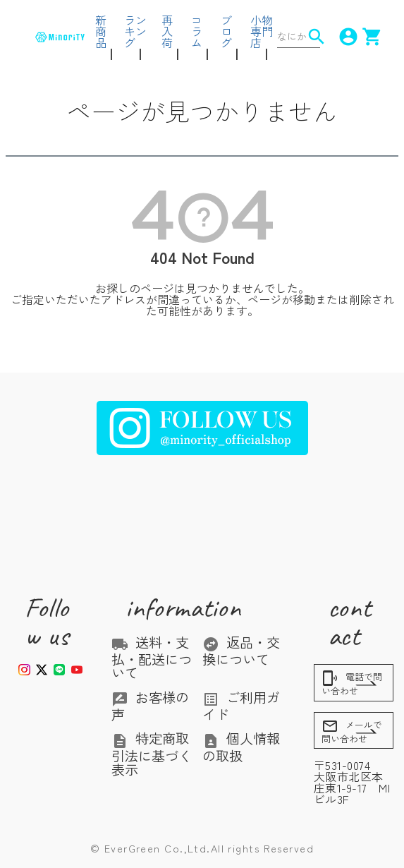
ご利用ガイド (241, 706)
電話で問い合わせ (352, 683)
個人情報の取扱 (241, 747)
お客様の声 (150, 706)
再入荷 (167, 31)
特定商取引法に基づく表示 (152, 754)
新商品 (101, 31)
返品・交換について (241, 651)
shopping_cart (365, 37)
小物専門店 (262, 31)
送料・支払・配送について (152, 658)
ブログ (226, 31)
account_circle (341, 37)
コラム (197, 31)
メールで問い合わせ (352, 731)
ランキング (135, 31)
